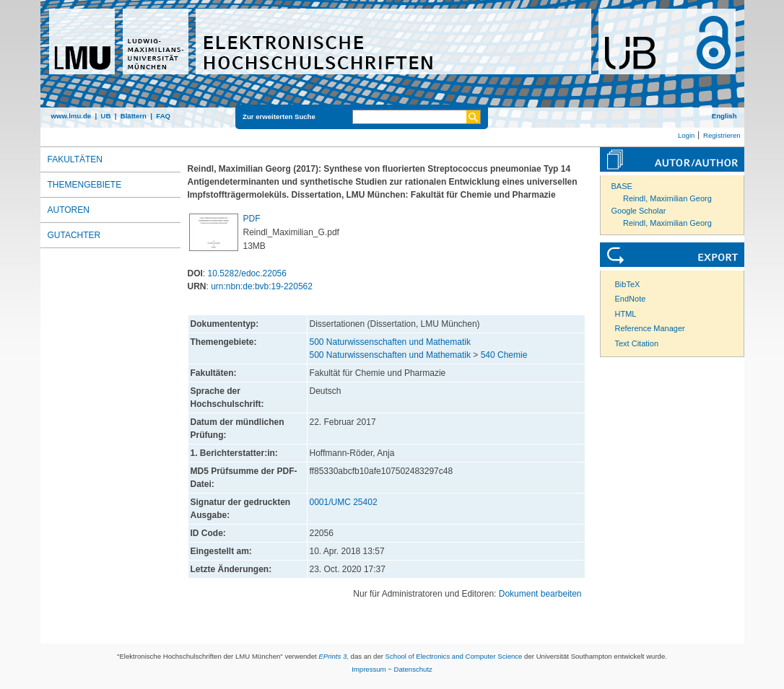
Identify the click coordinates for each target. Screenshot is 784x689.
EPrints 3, (334, 656)
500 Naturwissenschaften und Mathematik (390, 342)
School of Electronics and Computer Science (454, 656)
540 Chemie (504, 355)
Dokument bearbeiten (540, 594)
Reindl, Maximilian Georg (667, 198)
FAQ (163, 116)
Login (686, 135)
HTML (626, 314)
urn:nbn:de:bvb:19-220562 (262, 286)
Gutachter (74, 235)
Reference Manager (650, 328)
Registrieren (722, 135)
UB (105, 116)
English (724, 116)
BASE (622, 186)
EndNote (631, 299)
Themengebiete (85, 185)
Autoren (69, 210)
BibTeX (628, 284)
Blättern (134, 116)
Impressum (369, 669)
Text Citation (637, 343)
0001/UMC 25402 (344, 502)
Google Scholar (639, 211)
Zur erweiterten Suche (279, 117)
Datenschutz (413, 669)
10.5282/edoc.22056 (247, 273)
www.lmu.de (71, 116)
